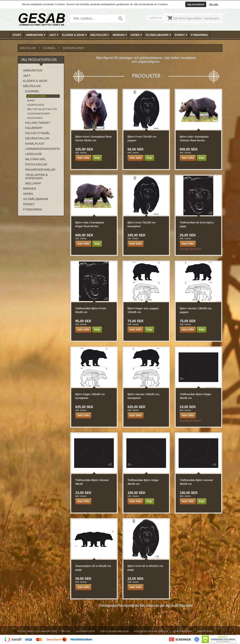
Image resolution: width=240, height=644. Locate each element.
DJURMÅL (49, 48)
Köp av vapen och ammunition (37, 631)
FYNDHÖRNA (199, 35)
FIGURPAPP (34, 128)
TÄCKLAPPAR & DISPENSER (37, 177)
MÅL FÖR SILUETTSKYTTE (42, 109)
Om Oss (66, 631)
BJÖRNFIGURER (73, 48)
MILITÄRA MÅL (36, 159)
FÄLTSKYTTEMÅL (38, 133)
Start (17, 35)
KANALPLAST (35, 144)
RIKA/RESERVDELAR (40, 170)
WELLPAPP (33, 183)
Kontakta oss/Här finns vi (151, 631)
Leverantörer (182, 631)
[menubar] (120, 35)
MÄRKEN (120, 35)
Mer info (214, 4)
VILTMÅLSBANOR (159, 35)
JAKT (54, 35)
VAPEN (137, 35)
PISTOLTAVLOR (36, 164)
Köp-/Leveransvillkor (114, 631)
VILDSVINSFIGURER (39, 114)
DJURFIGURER (36, 105)
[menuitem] (17, 35)
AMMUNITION (36, 35)
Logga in (156, 18)
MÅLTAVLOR (100, 35)
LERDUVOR (34, 154)
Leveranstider (85, 631)
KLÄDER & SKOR (75, 35)
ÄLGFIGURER (35, 118)
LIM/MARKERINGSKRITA (43, 149)
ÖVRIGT (181, 35)
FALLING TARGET (38, 123)
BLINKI (31, 100)
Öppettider (205, 631)
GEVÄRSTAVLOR (37, 138)
